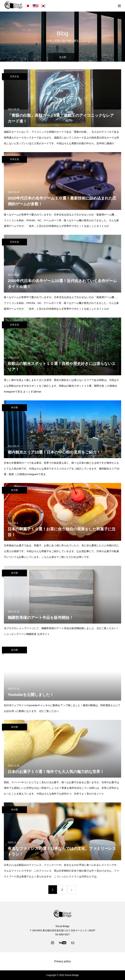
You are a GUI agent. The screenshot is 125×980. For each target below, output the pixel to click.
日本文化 (14, 76)
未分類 (14, 407)
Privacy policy (63, 961)
